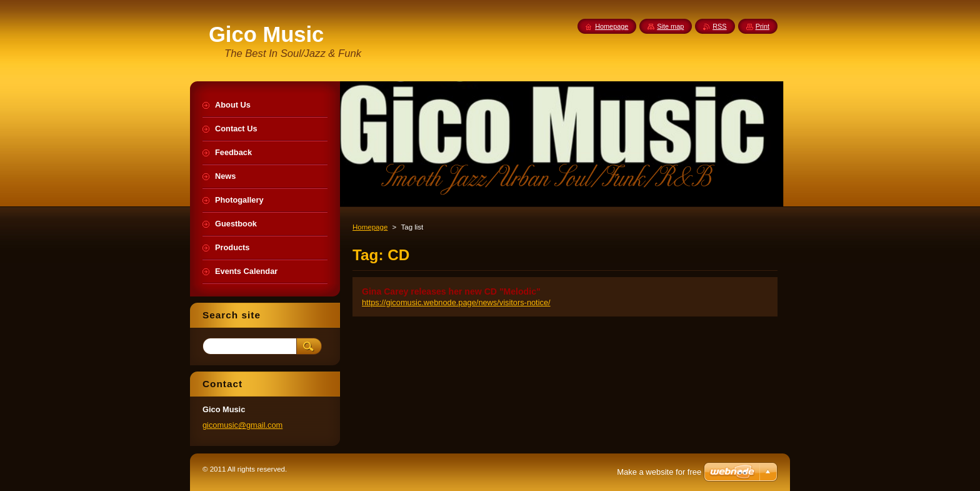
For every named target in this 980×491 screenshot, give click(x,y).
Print (762, 26)
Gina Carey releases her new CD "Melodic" (451, 291)
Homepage (370, 227)
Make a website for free (659, 472)
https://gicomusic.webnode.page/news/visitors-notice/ (456, 302)
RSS (719, 26)
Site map (670, 26)
